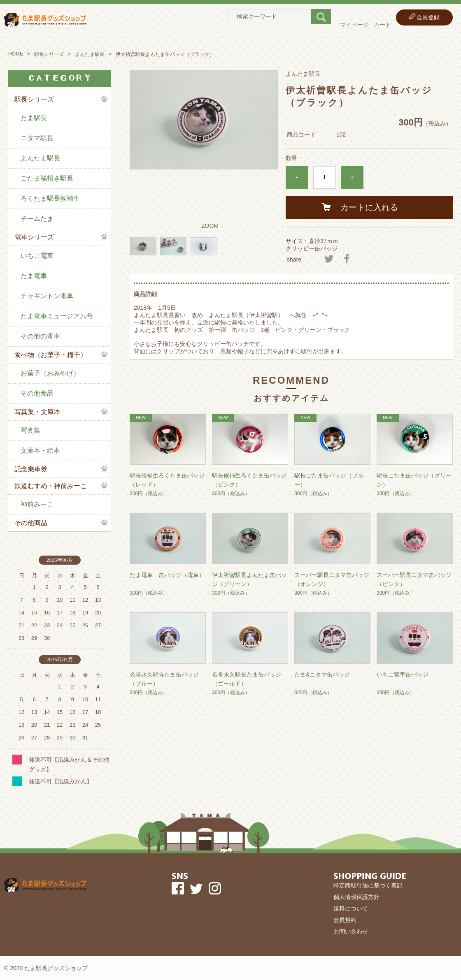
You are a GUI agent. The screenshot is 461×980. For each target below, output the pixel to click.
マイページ (354, 25)
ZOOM (210, 226)
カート (382, 25)
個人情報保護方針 (356, 897)
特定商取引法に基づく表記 (368, 885)
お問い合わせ (351, 931)
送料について (351, 908)
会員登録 (428, 17)
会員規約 (345, 920)
